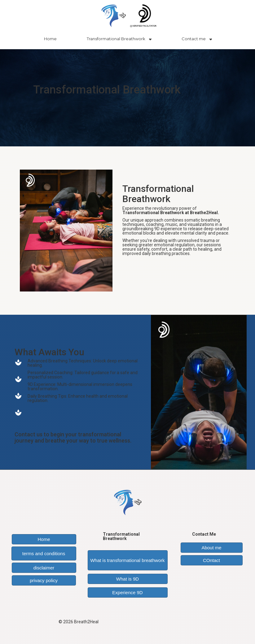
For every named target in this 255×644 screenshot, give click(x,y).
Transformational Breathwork (116, 39)
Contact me (194, 39)
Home (50, 39)
